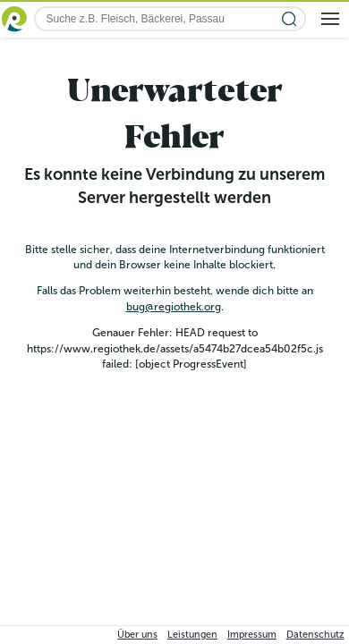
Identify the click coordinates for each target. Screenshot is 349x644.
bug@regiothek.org (174, 307)
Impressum (252, 635)
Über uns (137, 635)
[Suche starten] (289, 19)
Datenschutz (315, 635)
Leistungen (192, 635)
